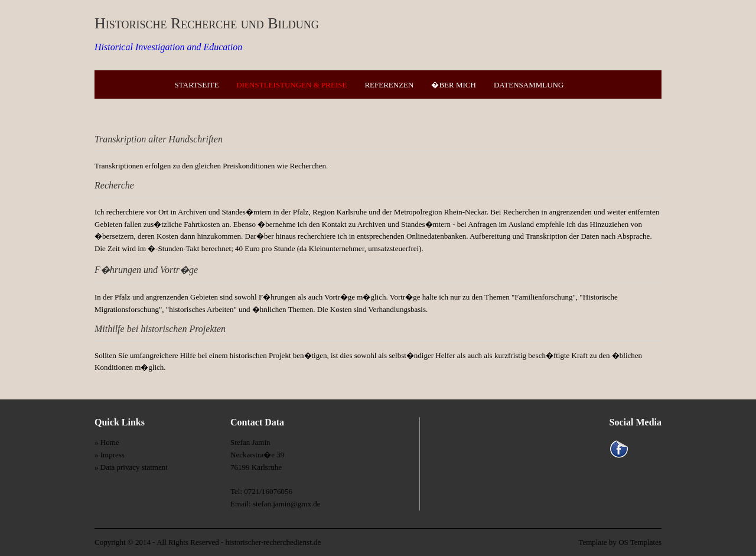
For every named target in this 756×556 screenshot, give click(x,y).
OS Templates (640, 542)
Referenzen (389, 85)
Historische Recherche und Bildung (207, 23)
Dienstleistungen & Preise (291, 85)
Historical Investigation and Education (168, 47)
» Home (107, 442)
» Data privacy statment (131, 467)
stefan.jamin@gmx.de (287, 504)
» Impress (110, 455)
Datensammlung (529, 85)
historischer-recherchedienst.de (273, 542)
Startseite (197, 85)
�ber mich (453, 85)
